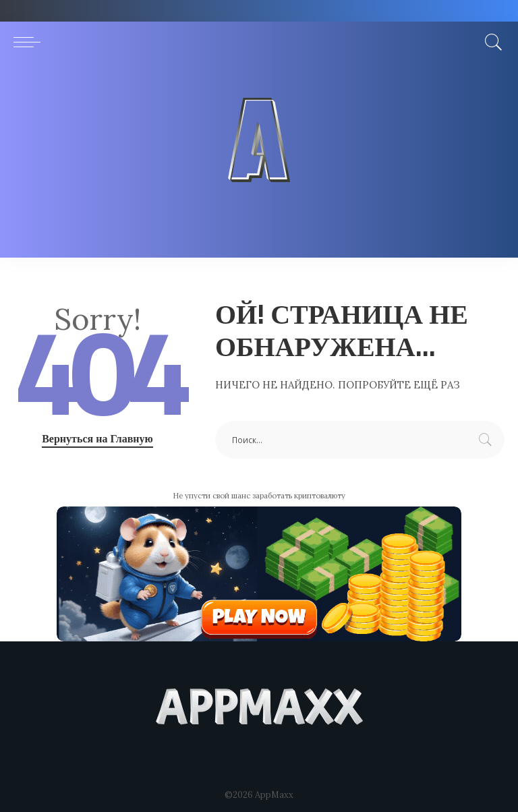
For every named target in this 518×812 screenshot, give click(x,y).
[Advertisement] (259, 163)
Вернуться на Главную (97, 438)
